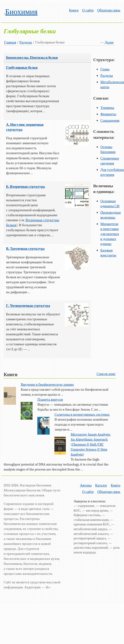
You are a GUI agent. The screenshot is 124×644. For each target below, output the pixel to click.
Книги (74, 10)
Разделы (26, 42)
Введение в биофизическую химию (47, 384)
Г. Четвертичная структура (28, 306)
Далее (109, 42)
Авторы (86, 485)
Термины (107, 108)
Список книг (106, 374)
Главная (10, 42)
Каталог (101, 485)
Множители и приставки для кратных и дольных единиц (110, 234)
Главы (105, 69)
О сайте (88, 10)
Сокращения (110, 120)
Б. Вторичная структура (25, 187)
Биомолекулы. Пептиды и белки (32, 58)
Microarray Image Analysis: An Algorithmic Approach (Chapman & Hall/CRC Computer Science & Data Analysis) (91, 444)
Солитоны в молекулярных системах (82, 414)
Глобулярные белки (22, 67)
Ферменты (108, 114)
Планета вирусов (50, 399)
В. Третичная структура (25, 249)
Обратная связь (109, 10)
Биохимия (21, 12)
